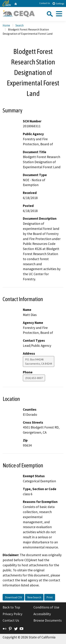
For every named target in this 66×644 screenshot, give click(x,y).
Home (6, 25)
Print (50, 597)
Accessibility (42, 614)
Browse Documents (48, 620)
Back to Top (11, 607)
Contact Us (45, 3)
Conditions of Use (46, 607)
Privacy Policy (12, 614)
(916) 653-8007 (34, 378)
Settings (58, 3)
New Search (34, 597)
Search (20, 25)
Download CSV (13, 597)
